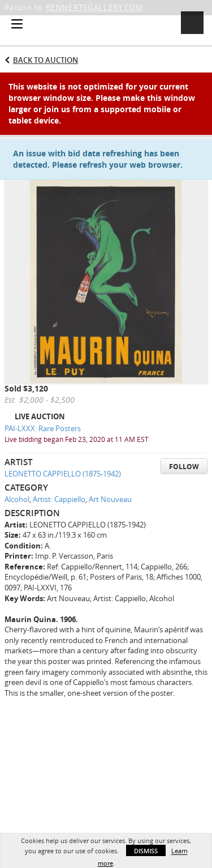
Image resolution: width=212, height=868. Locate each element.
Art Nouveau (110, 499)
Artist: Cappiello (59, 499)
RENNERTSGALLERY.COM (95, 7)
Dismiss (146, 851)
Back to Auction (46, 60)
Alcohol (17, 499)
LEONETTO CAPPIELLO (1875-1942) (63, 474)
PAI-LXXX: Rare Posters (43, 428)
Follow (184, 467)
